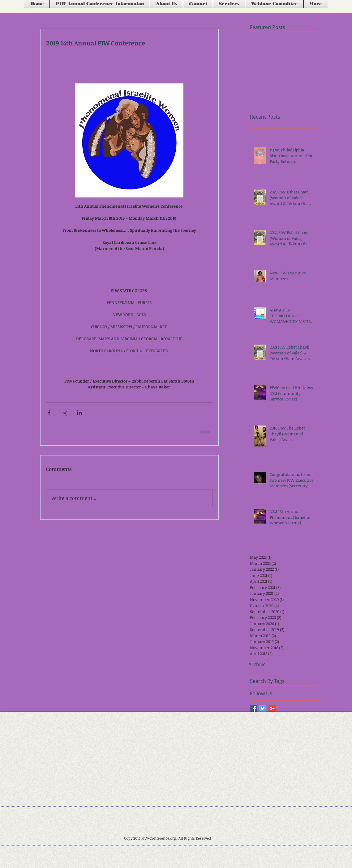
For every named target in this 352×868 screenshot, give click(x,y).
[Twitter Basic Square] (263, 708)
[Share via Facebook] (49, 413)
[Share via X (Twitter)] (64, 413)
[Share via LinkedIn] (79, 413)
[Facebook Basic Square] (253, 708)
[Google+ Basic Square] (272, 708)
